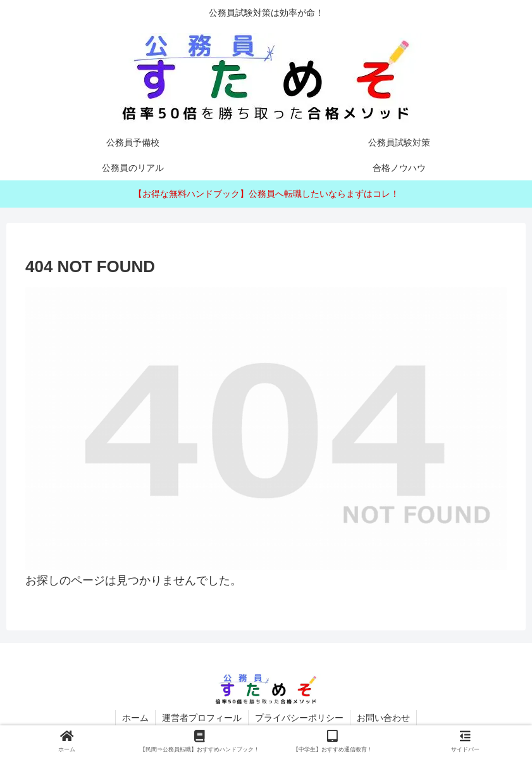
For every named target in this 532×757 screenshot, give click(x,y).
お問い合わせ (383, 718)
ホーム (135, 718)
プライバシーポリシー (299, 718)
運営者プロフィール (202, 718)
